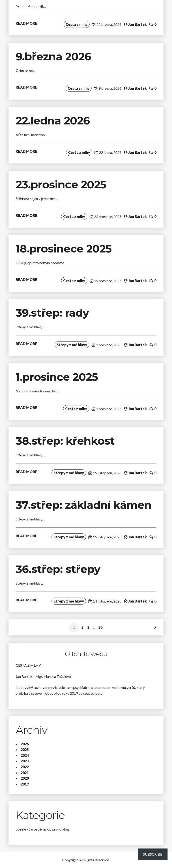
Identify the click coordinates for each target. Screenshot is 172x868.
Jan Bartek (138, 24)
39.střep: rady (52, 313)
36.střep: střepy (58, 569)
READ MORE (26, 87)
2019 (25, 784)
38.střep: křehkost (67, 441)
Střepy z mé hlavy (72, 345)
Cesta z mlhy (25, 12)
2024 (25, 755)
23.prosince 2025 (61, 185)
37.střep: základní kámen (85, 505)
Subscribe (153, 854)
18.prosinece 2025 (64, 249)
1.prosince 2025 (57, 377)
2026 (25, 744)
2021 (25, 773)
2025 (25, 749)
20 (100, 627)
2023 (25, 761)
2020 (25, 778)
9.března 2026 (53, 57)
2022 (25, 767)
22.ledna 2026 (53, 121)
